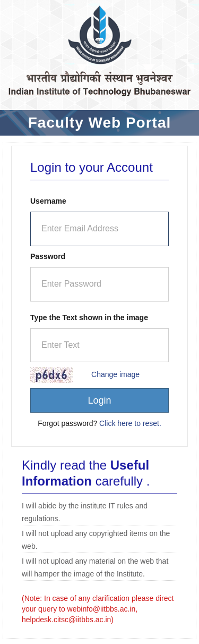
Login (99, 400)
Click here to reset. (130, 423)
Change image (115, 374)
